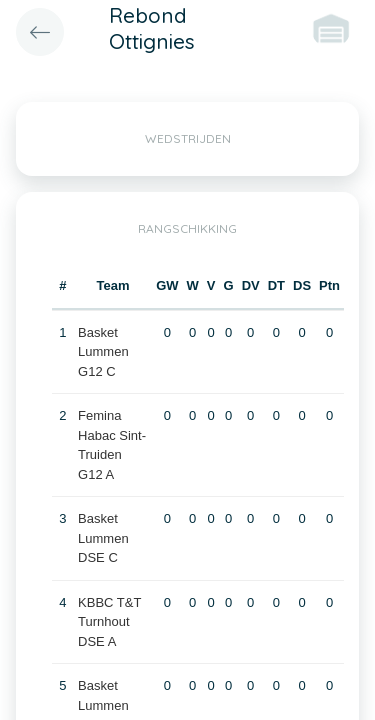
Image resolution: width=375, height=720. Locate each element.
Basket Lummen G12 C (103, 352)
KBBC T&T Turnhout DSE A (109, 622)
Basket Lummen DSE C (103, 538)
